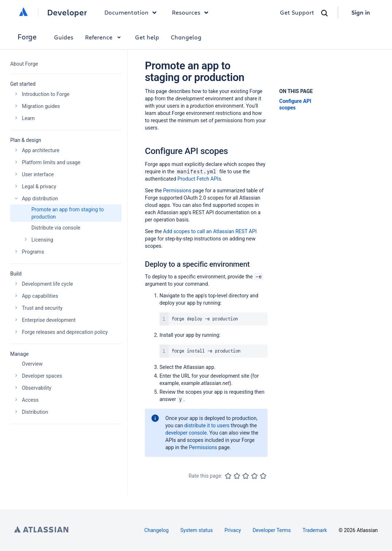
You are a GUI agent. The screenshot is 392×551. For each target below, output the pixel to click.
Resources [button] (192, 12)
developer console (186, 433)
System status (197, 530)
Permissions (177, 190)
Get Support (297, 12)
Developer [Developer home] (67, 12)
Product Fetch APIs (199, 179)
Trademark (315, 530)
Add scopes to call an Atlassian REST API (210, 231)
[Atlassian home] (23, 12)
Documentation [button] (132, 12)
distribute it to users (207, 425)
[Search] (324, 13)
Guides (64, 37)
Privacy (233, 530)
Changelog (186, 37)
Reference (104, 37)
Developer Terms (272, 530)
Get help (147, 37)
